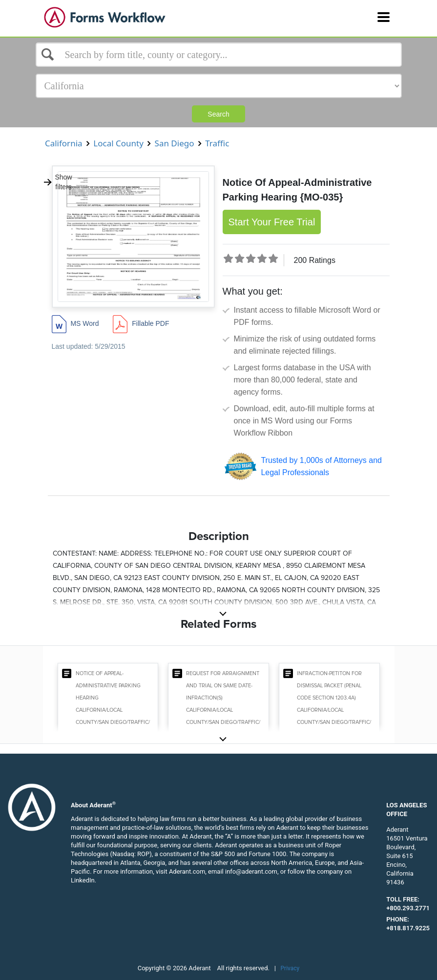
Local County (118, 143)
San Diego (174, 143)
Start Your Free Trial (272, 222)
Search (218, 114)
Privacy (290, 968)
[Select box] (219, 55)
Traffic (217, 143)
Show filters (58, 182)
